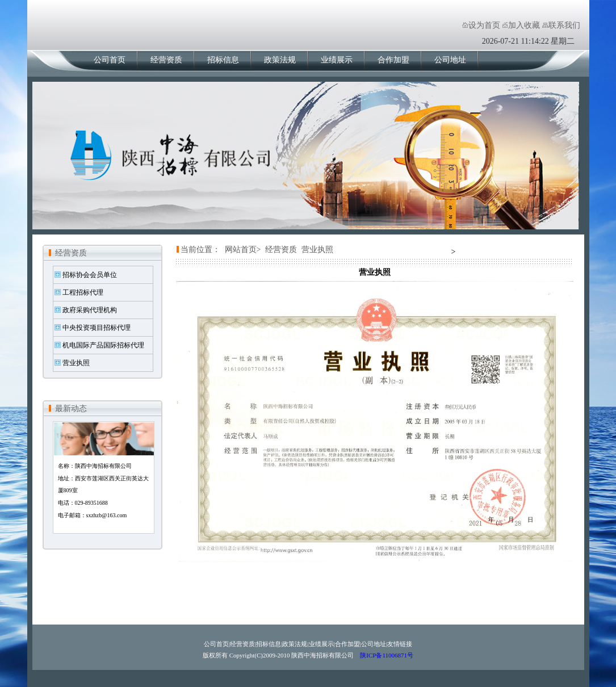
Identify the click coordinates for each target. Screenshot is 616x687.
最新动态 (71, 409)
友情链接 (400, 644)
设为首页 (484, 25)
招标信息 (223, 60)
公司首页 (110, 60)
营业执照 (76, 363)
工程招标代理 (83, 292)
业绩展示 (337, 60)
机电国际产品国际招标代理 (103, 345)
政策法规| (295, 644)
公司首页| (217, 644)
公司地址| (374, 644)
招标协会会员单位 (90, 275)
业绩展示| (322, 644)
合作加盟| (348, 644)
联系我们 (564, 25)
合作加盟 (393, 60)
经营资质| (243, 644)
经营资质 (166, 60)
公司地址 (450, 60)
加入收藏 (524, 25)
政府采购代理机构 (90, 310)
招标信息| (269, 644)
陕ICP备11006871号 (386, 655)
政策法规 (280, 60)
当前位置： (200, 250)
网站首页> (243, 250)
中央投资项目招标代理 (97, 328)
